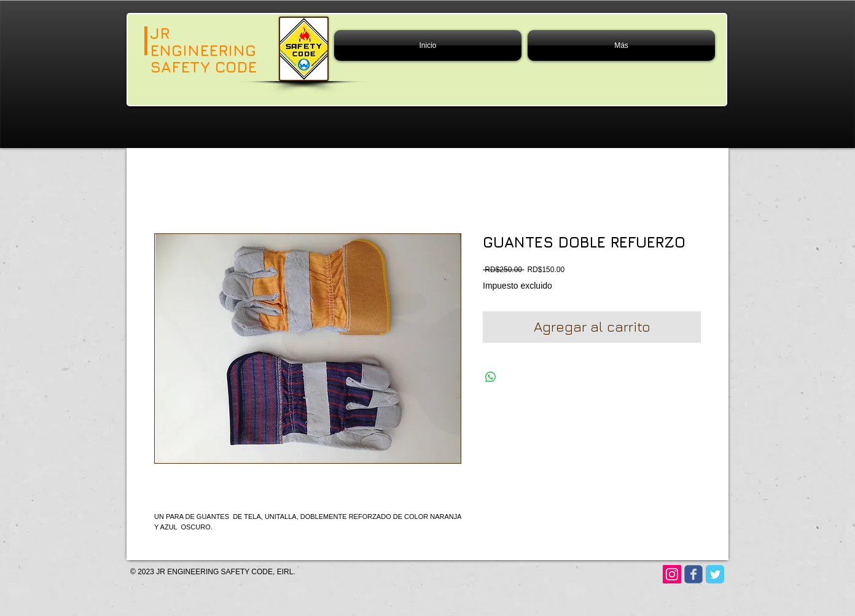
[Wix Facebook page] (693, 574)
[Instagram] (672, 574)
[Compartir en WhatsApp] (491, 377)
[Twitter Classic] (715, 574)
